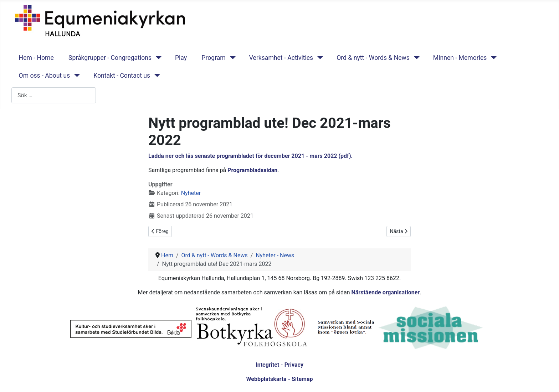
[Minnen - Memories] (492, 58)
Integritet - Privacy (279, 365)
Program (213, 58)
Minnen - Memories (460, 58)
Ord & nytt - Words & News (373, 58)
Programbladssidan (252, 170)
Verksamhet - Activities (281, 58)
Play (181, 58)
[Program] (231, 58)
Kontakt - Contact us (122, 76)
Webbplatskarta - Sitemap (280, 379)
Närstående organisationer (385, 292)
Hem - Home (36, 58)
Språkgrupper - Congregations (110, 58)
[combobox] (54, 95)
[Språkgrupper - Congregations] (157, 58)
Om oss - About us (45, 76)
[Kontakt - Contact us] (156, 76)
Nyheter (191, 193)
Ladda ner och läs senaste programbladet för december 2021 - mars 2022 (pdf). (250, 156)
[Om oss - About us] (75, 76)
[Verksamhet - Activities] (319, 58)
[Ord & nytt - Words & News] (415, 58)
